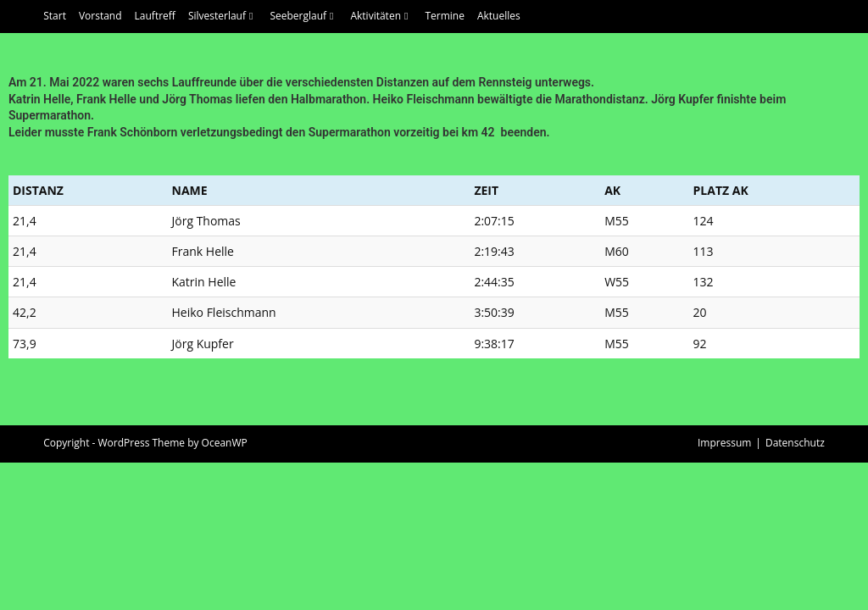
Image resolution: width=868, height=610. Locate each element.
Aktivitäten (381, 16)
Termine (445, 16)
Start (55, 16)
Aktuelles (499, 16)
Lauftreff (155, 16)
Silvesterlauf (223, 16)
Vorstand (100, 16)
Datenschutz (795, 590)
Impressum (724, 590)
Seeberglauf (303, 16)
